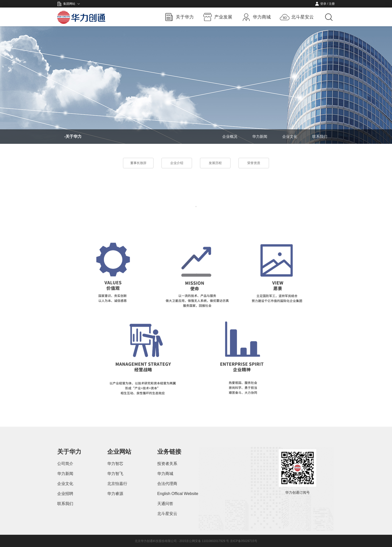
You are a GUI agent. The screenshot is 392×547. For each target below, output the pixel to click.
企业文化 (290, 136)
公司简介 (65, 464)
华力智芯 (115, 464)
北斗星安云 (302, 17)
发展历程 (215, 163)
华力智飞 (115, 474)
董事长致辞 (138, 163)
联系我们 (320, 136)
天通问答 (165, 504)
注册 (332, 4)
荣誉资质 (254, 163)
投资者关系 (167, 464)
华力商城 (262, 17)
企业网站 (119, 452)
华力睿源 (115, 494)
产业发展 (223, 17)
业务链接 (169, 452)
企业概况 (230, 136)
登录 (323, 4)
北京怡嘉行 (117, 484)
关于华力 (185, 17)
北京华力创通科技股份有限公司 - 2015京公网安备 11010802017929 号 (182, 541)
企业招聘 (65, 494)
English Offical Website (178, 494)
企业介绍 (177, 163)
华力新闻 (260, 136)
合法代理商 (167, 484)
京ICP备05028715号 (244, 541)
